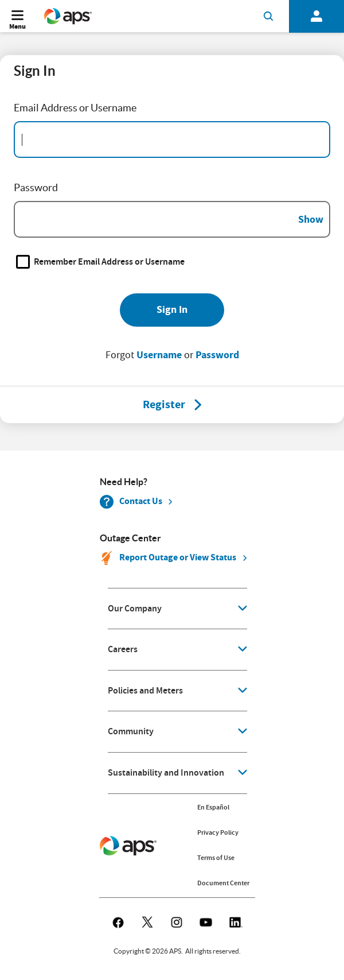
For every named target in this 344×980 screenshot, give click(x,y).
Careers (123, 649)
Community (131, 731)
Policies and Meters (145, 691)
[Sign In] (172, 310)
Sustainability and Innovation (166, 773)
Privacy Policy (218, 832)
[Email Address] (172, 140)
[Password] (172, 219)
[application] (177, 609)
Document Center (223, 883)
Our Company (135, 609)
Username (159, 355)
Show (311, 219)
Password (217, 355)
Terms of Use (216, 858)
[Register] (164, 405)
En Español (213, 807)
